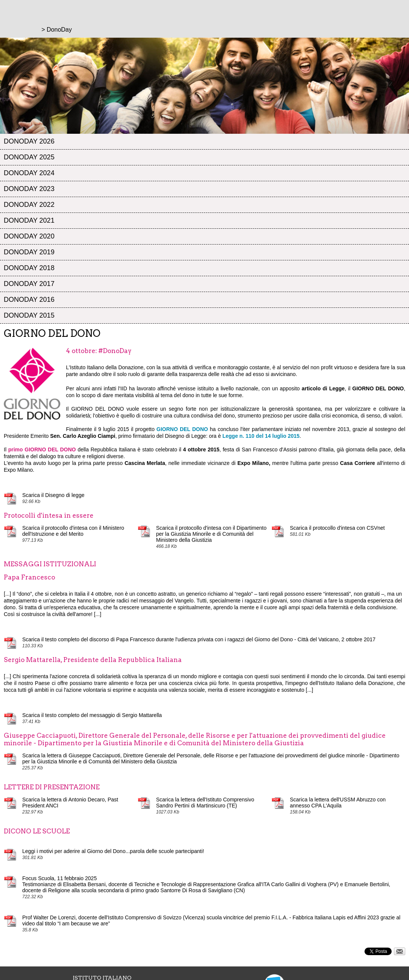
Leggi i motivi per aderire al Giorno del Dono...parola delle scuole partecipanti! (113, 851)
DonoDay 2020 (29, 236)
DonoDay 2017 (29, 284)
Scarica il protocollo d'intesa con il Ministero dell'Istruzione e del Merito (73, 531)
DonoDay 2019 (29, 252)
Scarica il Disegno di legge (53, 495)
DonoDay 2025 (29, 157)
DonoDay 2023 (29, 189)
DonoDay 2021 (29, 220)
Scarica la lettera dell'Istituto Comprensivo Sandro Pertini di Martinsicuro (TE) (205, 803)
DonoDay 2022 (29, 205)
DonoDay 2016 (29, 300)
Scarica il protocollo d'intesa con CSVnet (337, 528)
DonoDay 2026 (29, 141)
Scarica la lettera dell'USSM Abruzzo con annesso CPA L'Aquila (338, 803)
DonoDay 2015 (29, 315)
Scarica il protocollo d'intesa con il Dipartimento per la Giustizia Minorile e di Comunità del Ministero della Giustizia (211, 534)
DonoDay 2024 (29, 173)
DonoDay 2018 (29, 268)
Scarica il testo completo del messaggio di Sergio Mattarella (92, 715)
